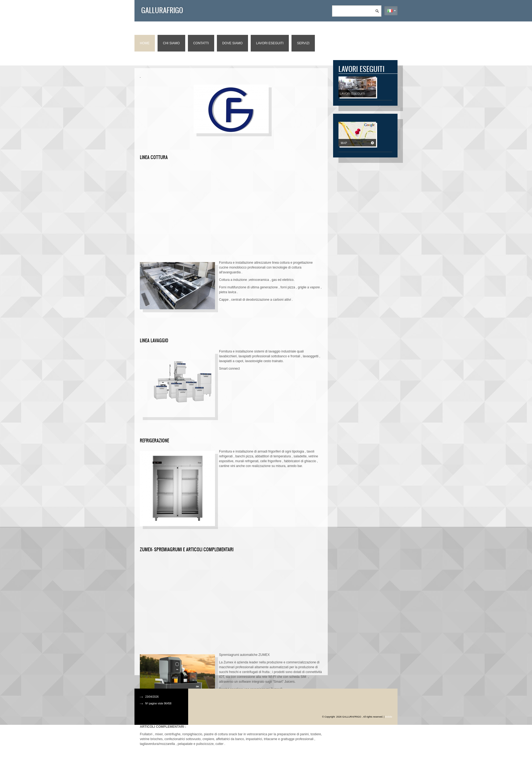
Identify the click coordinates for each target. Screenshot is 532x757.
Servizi (303, 43)
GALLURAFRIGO (162, 10)
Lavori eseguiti (270, 43)
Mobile (389, 717)
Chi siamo (171, 43)
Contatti (201, 43)
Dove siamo (232, 43)
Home (145, 43)
